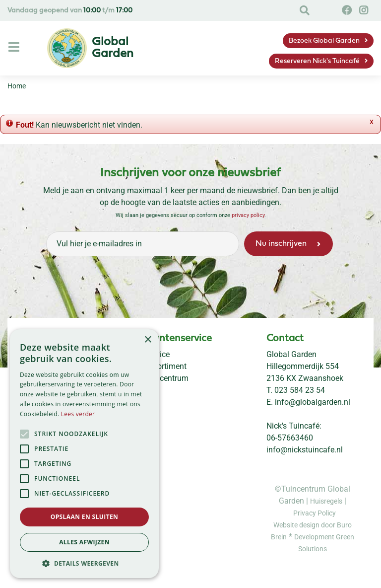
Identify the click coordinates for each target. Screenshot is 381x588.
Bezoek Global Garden (324, 41)
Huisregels (326, 501)
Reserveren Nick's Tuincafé (317, 61)
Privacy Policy (315, 513)
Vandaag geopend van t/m (70, 11)
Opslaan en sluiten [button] (85, 517)
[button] (84, 563)
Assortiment (165, 366)
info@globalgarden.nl (313, 402)
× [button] (148, 340)
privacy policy (248, 215)
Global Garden (291, 354)
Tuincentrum (166, 378)
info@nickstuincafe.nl (305, 450)
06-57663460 (290, 438)
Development (315, 537)
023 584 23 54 (300, 390)
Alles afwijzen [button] (84, 542)
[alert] (84, 454)
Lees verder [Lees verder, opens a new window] (78, 414)
